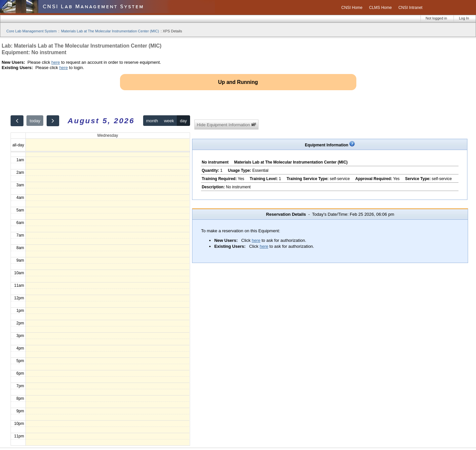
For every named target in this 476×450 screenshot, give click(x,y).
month (152, 121)
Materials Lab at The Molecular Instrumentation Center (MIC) (110, 31)
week (169, 121)
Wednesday (108, 135)
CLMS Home (381, 8)
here (56, 62)
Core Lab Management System (31, 31)
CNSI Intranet (410, 8)
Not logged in (436, 18)
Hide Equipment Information (226, 125)
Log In (464, 18)
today (35, 121)
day (183, 121)
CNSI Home (352, 8)
